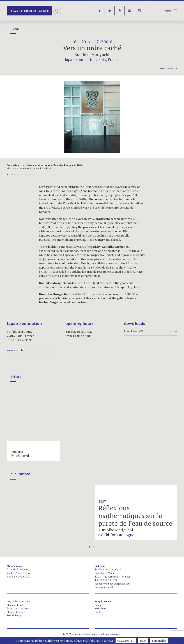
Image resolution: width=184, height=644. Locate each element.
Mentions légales (16, 605)
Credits (98, 612)
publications (20, 474)
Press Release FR (151, 331)
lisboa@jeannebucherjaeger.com (112, 584)
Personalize (159, 641)
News (168, 11)
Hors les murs (168, 69)
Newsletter (101, 608)
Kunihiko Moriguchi (92, 54)
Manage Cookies (16, 612)
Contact (99, 605)
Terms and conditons (18, 608)
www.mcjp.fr (15, 350)
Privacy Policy (14, 615)
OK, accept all (126, 641)
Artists (16, 377)
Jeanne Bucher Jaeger (34, 11)
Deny (143, 641)
